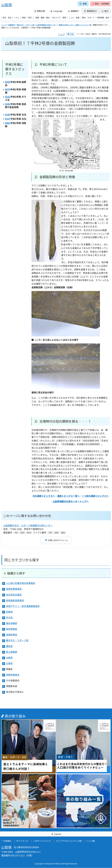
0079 (8, 89)
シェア (62, 34)
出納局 (9, 658)
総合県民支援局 (14, 595)
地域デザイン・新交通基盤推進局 (23, 606)
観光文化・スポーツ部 (26, 25)
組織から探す (16, 573)
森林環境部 (12, 629)
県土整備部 (12, 652)
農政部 (9, 646)
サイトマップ (22, 841)
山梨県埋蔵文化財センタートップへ (71, 501)
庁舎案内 (7, 841)
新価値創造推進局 (15, 600)
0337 (8, 119)
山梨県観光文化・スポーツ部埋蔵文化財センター (28, 525)
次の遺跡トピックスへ (44, 496)
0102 (8, 97)
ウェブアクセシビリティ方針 (69, 841)
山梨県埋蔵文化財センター (47, 25)
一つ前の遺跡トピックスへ (95, 496)
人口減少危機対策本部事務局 (21, 583)
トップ (4, 25)
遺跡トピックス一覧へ (68, 496)
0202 (8, 104)
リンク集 (91, 841)
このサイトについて (42, 841)
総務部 (9, 612)
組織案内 (12, 25)
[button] (100, 4)
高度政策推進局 (14, 589)
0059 (8, 82)
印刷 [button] (72, 34)
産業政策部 (12, 635)
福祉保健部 (12, 623)
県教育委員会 (13, 675)
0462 (8, 123)
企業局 (9, 663)
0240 (8, 115)
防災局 (9, 618)
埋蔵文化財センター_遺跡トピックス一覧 (75, 25)
